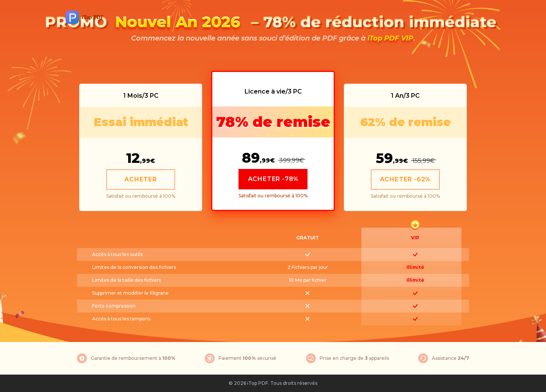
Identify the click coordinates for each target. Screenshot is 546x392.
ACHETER (141, 179)
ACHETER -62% (406, 179)
